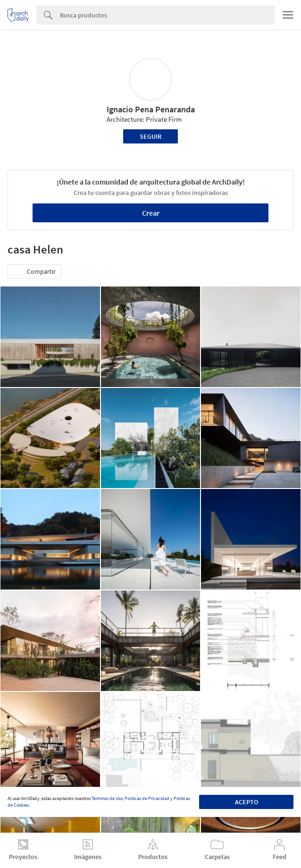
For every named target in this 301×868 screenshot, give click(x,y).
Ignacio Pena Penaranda (151, 109)
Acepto (247, 802)
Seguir (150, 136)
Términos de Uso (107, 798)
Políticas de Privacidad (147, 798)
